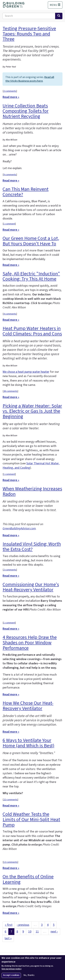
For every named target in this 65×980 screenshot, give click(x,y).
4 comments (10, 314)
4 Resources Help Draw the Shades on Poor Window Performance (30, 643)
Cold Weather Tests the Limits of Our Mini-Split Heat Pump (31, 820)
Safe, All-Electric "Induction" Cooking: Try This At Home (31, 276)
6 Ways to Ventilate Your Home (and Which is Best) (29, 743)
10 (30, 932)
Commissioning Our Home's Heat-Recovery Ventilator (31, 587)
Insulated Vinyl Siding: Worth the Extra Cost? (32, 547)
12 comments (10, 862)
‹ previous (23, 925)
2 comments (10, 91)
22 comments (10, 800)
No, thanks (29, 975)
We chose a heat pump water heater (26, 372)
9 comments (10, 175)
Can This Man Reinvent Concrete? (26, 192)
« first (9, 925)
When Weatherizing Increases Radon (32, 491)
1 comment (9, 224)
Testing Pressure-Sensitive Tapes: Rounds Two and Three (29, 34)
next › (54, 932)
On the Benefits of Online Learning (28, 879)
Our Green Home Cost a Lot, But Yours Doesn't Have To (31, 241)
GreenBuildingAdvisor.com (19, 528)
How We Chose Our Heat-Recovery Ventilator (28, 706)
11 (37, 932)
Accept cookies (11, 975)
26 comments (10, 391)
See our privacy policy (12, 969)
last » (8, 938)
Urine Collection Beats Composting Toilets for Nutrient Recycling (26, 111)
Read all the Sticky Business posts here (30, 79)
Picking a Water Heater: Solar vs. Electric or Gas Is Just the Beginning (32, 411)
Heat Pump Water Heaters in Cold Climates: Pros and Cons (32, 331)
